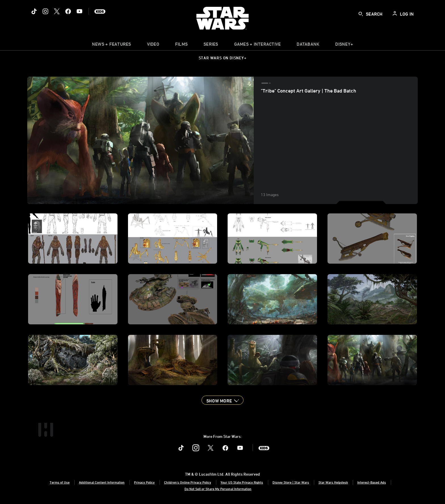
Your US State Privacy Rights (242, 482)
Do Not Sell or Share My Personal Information (218, 489)
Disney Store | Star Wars (291, 482)
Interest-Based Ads (372, 482)
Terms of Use (60, 482)
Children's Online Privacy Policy (188, 482)
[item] (112, 45)
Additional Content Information (102, 482)
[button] (222, 400)
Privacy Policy (144, 482)
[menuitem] (153, 45)
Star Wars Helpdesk (333, 482)
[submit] (361, 14)
